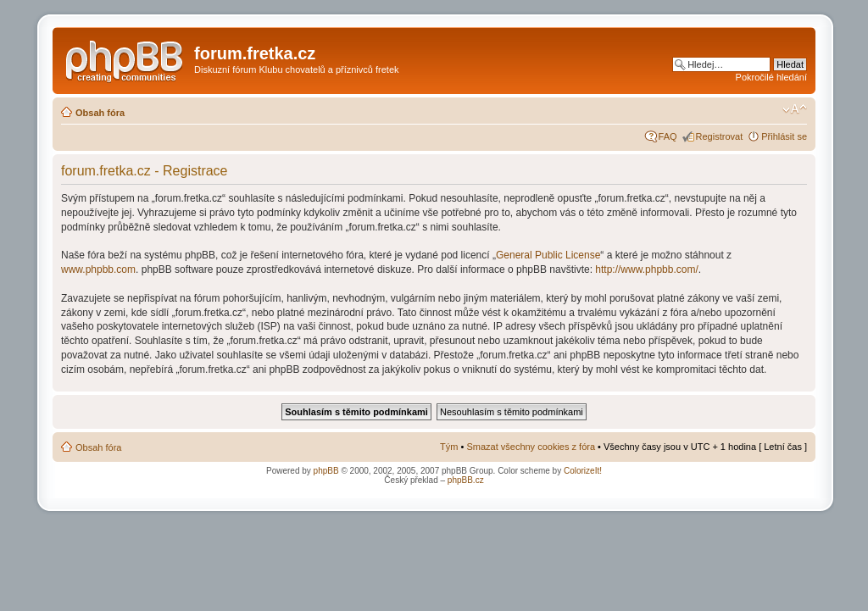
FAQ (668, 136)
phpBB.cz (466, 480)
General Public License (548, 255)
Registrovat (720, 136)
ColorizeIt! (583, 471)
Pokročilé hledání (771, 77)
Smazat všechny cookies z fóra (531, 447)
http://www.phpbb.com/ (646, 269)
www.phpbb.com (98, 269)
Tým (449, 447)
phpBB (326, 471)
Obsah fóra (100, 113)
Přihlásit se (784, 136)
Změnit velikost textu (795, 109)
